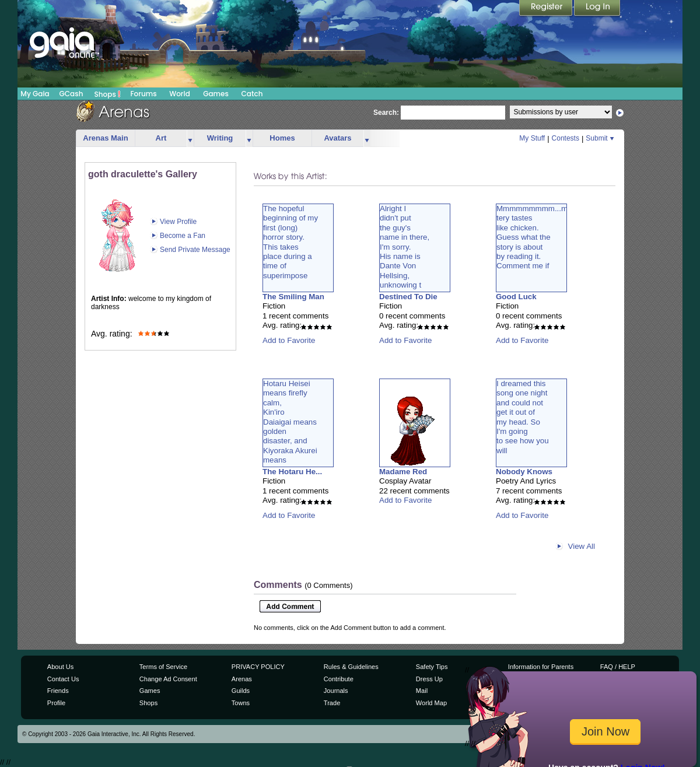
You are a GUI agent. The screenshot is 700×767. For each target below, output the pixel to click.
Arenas (242, 679)
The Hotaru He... (292, 472)
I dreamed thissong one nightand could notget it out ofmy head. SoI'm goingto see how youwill (523, 417)
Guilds (241, 691)
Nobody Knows (524, 472)
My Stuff (532, 138)
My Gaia (35, 94)
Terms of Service (163, 667)
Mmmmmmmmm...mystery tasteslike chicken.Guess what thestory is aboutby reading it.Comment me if (536, 237)
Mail (422, 691)
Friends (58, 691)
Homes (282, 138)
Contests (566, 138)
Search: (386, 113)
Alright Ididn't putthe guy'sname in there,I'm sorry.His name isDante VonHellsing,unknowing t (405, 247)
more (190, 139)
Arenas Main (105, 138)
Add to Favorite (289, 340)
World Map (431, 703)
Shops (108, 94)
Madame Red (403, 472)
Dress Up (429, 679)
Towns (241, 703)
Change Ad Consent (168, 679)
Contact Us (63, 679)
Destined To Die (408, 297)
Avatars (337, 138)
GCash (71, 94)
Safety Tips (432, 667)
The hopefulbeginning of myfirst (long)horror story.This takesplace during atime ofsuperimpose (290, 242)
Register (547, 9)
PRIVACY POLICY (258, 667)
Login (597, 9)
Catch (252, 94)
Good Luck (516, 297)
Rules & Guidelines (351, 667)
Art (161, 138)
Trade (332, 703)
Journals (336, 691)
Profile (56, 703)
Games (216, 94)
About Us (60, 667)
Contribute (339, 679)
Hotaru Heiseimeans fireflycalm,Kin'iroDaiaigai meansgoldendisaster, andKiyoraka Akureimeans (290, 422)
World (180, 94)
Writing (220, 138)
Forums (143, 94)
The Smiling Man (293, 297)
